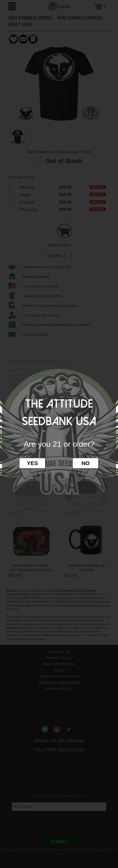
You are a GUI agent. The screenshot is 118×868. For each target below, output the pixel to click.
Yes (32, 463)
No (86, 463)
